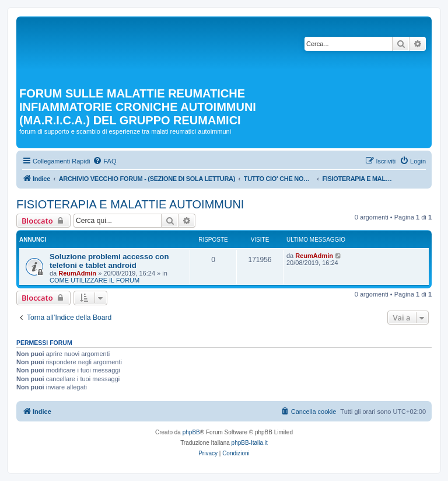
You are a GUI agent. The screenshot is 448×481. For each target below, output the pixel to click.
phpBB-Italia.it (250, 443)
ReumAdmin (77, 273)
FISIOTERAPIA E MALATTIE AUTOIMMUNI (130, 204)
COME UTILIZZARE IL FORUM (94, 280)
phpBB (191, 432)
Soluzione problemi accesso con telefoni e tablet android (109, 261)
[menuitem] (104, 161)
